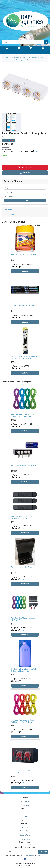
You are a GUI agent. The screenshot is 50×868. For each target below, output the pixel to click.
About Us (25, 812)
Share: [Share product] (8, 141)
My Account (25, 802)
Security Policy (25, 839)
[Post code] (25, 196)
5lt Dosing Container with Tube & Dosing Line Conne (24, 670)
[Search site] (46, 42)
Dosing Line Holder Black (22, 567)
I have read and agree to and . (25, 855)
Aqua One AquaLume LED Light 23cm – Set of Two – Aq (25, 357)
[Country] (25, 192)
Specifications (9, 214)
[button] (25, 173)
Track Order (25, 806)
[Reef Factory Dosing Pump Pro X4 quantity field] (25, 162)
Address (25, 820)
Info (36, 151)
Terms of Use (25, 827)
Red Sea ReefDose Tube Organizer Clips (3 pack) (22, 517)
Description (8, 209)
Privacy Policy (25, 831)
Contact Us (25, 816)
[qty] (25, 188)
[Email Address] (20, 852)
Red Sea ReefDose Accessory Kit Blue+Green (24, 619)
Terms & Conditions (27, 855)
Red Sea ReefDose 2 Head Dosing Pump (22, 772)
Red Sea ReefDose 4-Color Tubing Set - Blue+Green (22, 415)
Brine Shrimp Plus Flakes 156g (24, 255)
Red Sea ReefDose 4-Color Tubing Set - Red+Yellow (22, 721)
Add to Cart (25, 167)
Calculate (25, 200)
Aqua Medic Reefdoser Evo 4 (23, 465)
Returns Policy (25, 835)
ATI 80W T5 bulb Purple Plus (23, 306)
